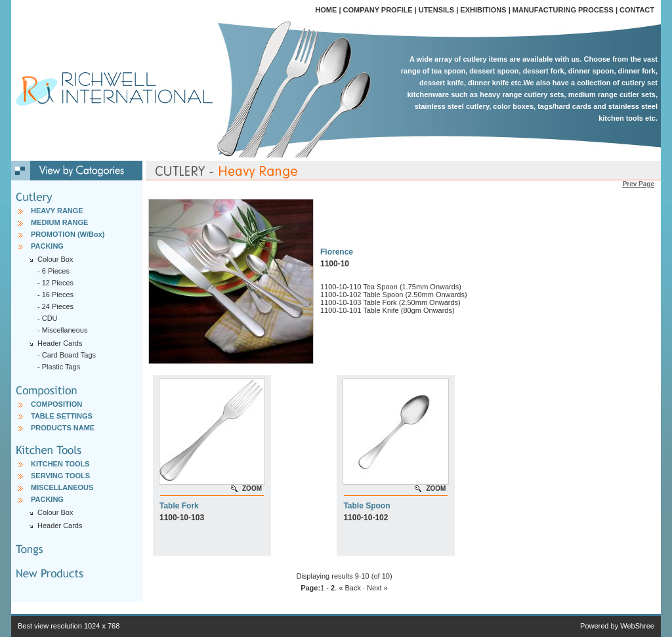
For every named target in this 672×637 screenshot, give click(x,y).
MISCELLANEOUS (62, 487)
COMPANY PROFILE (378, 10)
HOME (326, 10)
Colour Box (55, 512)
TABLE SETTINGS (62, 416)
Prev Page (639, 184)
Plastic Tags (61, 367)
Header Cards (60, 525)
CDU (50, 318)
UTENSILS (436, 10)
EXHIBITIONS (483, 10)
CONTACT (637, 10)
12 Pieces (58, 283)
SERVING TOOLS (60, 476)
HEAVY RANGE (57, 211)
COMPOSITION (56, 404)
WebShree (637, 626)
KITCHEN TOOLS (60, 464)
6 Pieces (56, 271)
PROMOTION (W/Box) (68, 234)
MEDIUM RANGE (59, 222)
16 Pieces (58, 295)
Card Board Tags (69, 355)
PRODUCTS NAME (63, 428)
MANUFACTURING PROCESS (563, 10)
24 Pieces (58, 306)
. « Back (348, 588)
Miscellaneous (65, 330)
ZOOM (252, 488)
